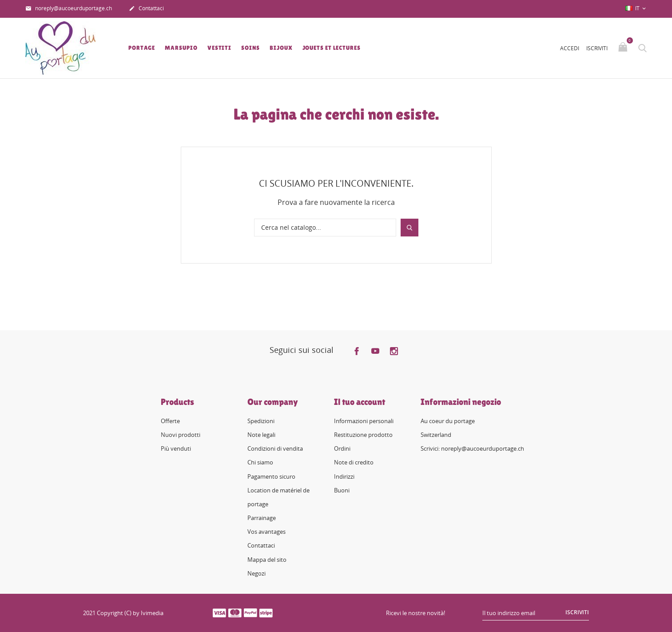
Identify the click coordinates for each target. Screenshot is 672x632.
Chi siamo (260, 462)
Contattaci (146, 9)
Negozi (256, 573)
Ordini (342, 448)
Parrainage (262, 518)
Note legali (261, 435)
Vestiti (219, 48)
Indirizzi (344, 476)
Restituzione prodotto (363, 435)
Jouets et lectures (332, 48)
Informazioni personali (364, 421)
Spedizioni (261, 421)
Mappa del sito (267, 560)
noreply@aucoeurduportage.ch (69, 9)
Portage (142, 48)
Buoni (342, 490)
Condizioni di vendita (275, 448)
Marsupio (181, 48)
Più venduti (176, 448)
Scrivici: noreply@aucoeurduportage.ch (472, 448)
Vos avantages (266, 532)
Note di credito (354, 462)
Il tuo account (360, 402)
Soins (251, 48)
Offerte (170, 421)
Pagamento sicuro (271, 476)
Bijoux (281, 48)
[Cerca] (325, 228)
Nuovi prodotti (181, 435)
